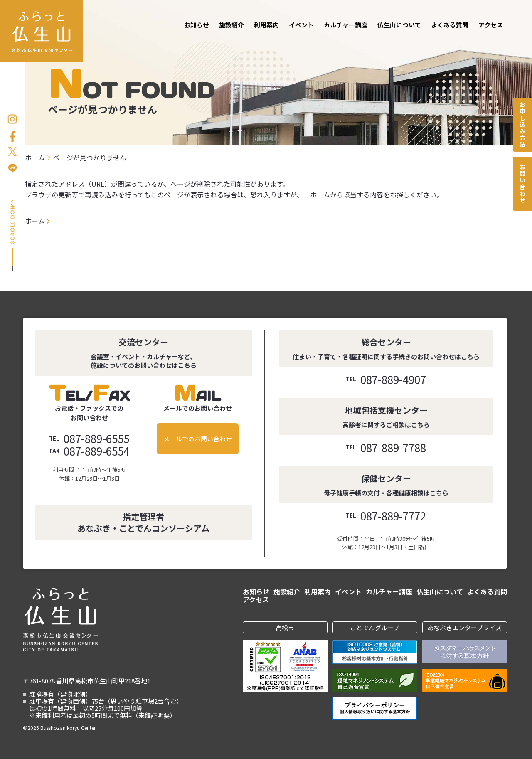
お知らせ (197, 25)
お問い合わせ (522, 184)
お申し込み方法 (522, 125)
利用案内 (266, 25)
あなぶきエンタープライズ (464, 627)
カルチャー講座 (346, 25)
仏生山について (399, 25)
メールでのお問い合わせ (198, 439)
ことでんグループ (375, 627)
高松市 (285, 627)
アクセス (491, 25)
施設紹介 (232, 25)
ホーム (35, 221)
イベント (301, 25)
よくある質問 (450, 25)
